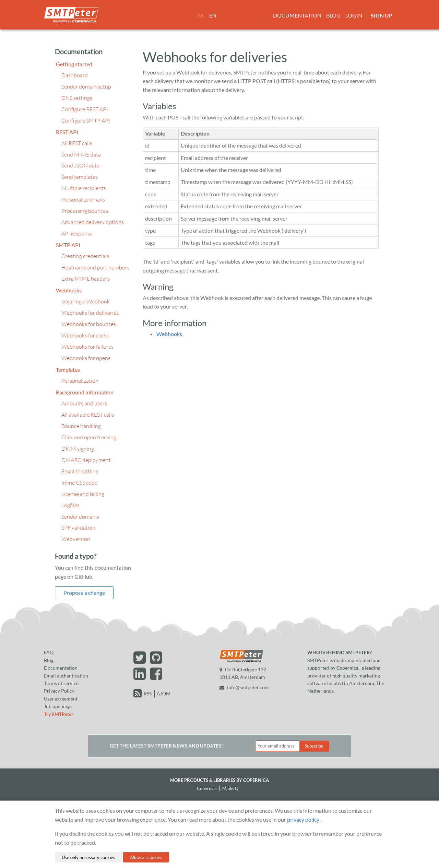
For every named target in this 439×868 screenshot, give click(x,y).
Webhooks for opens (86, 358)
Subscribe (314, 746)
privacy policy (303, 819)
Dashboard (75, 75)
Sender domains (80, 517)
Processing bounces (85, 211)
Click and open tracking (89, 437)
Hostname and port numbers (95, 267)
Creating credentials (85, 256)
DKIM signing (78, 449)
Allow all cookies (146, 857)
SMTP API (68, 245)
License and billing (83, 494)
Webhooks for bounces (89, 324)
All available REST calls (88, 415)
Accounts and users (84, 403)
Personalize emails (83, 199)
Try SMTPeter (59, 714)
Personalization (80, 381)
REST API (67, 132)
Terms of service (61, 683)
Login (354, 15)
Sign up (382, 15)
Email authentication (66, 676)
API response (77, 233)
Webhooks (69, 290)
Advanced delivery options (93, 222)
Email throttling (80, 471)
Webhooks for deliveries (90, 313)
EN (213, 15)
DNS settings (77, 98)
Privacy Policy (59, 691)
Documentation (297, 15)
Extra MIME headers (86, 279)
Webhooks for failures (87, 347)
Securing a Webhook (86, 301)
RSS (148, 693)
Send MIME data (81, 154)
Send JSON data (80, 165)
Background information (85, 392)
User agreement (61, 699)
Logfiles (70, 505)
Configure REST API (85, 109)
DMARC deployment (86, 460)
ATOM (164, 693)
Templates (68, 369)
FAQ (49, 652)
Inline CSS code (79, 483)
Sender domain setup (86, 86)
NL (201, 15)
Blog (333, 15)
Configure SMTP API (86, 120)
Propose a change (84, 593)
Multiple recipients (84, 188)
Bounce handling (81, 426)
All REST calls (77, 143)
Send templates (80, 177)
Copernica (347, 668)
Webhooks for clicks (85, 335)
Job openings (58, 706)
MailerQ (230, 788)
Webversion (76, 539)
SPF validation (78, 528)
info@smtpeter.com (244, 687)
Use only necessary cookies (88, 857)
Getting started (74, 64)
